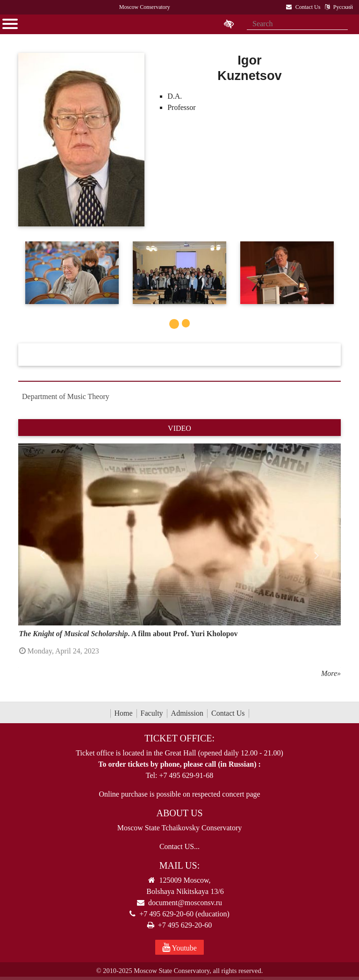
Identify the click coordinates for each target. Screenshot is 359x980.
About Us (179, 813)
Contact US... (179, 846)
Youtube (179, 947)
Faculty (152, 713)
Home (124, 713)
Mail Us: (179, 865)
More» (331, 673)
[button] (43, 555)
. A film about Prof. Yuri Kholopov (129, 634)
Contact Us (228, 713)
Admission (187, 713)
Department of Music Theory (66, 396)
